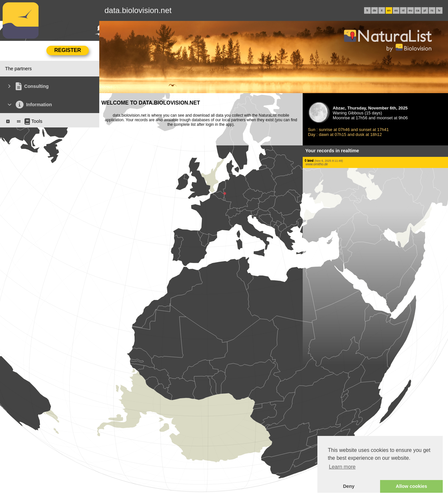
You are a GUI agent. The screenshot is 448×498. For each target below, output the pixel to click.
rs (432, 10)
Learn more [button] (342, 467)
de (375, 10)
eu (410, 10)
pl (425, 10)
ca (418, 10)
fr (367, 10)
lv (439, 10)
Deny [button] (349, 486)
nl (403, 10)
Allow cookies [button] (411, 486)
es (396, 10)
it (382, 10)
